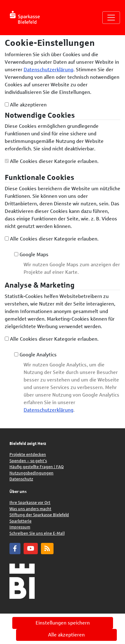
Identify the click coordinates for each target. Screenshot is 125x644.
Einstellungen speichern (63, 623)
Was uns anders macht (30, 509)
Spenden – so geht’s (28, 461)
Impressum (20, 527)
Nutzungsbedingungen (31, 473)
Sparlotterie (20, 521)
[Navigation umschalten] (111, 18)
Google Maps (31, 254)
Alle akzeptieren (26, 105)
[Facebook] (15, 549)
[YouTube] (31, 549)
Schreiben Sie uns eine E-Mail (37, 533)
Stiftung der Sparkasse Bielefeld (39, 515)
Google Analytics (35, 355)
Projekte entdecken (28, 455)
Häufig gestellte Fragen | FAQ (37, 467)
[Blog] (47, 549)
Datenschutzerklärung (48, 70)
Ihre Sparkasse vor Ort (30, 503)
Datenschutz (21, 479)
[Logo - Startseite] (28, 18)
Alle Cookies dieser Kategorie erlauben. (52, 161)
